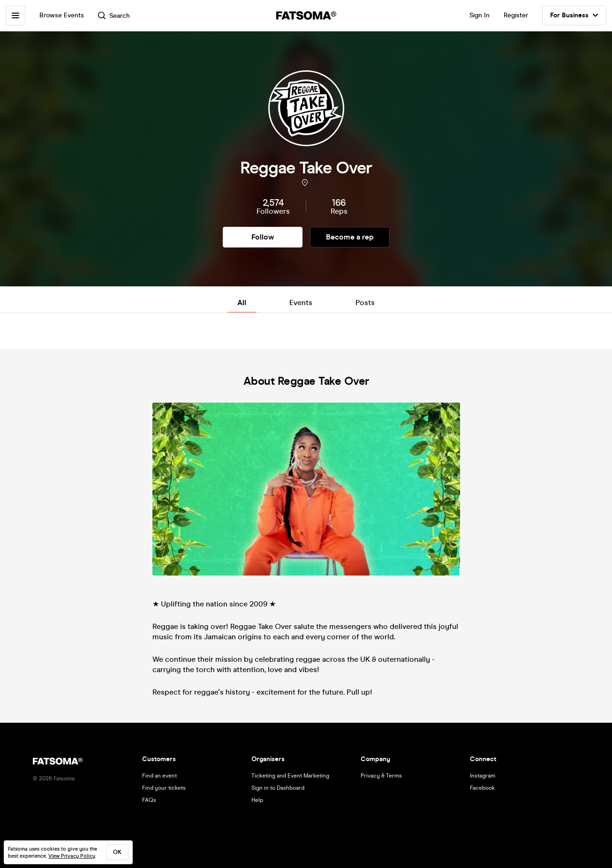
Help (257, 800)
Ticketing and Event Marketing (290, 776)
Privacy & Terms (381, 776)
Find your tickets (164, 788)
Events (301, 303)
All (242, 303)
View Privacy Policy (72, 856)
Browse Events (62, 15)
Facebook (482, 788)
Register (516, 15)
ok (117, 852)
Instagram (483, 776)
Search (114, 16)
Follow (263, 237)
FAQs (149, 800)
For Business (574, 15)
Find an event (159, 776)
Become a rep (350, 237)
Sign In (480, 15)
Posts (365, 303)
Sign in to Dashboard (278, 788)
